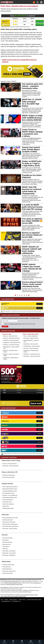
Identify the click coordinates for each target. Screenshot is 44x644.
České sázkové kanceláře (8, 573)
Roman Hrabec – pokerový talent (9, 551)
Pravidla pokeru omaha (7, 502)
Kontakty (6, 599)
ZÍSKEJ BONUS (40, 21)
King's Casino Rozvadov (7, 542)
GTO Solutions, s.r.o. (16, 601)
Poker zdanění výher (7, 567)
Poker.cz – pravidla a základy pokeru (31, 336)
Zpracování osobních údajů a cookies (34, 599)
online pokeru (20, 44)
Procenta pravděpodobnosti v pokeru (10, 491)
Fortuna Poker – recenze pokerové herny (11, 466)
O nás (2, 599)
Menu (41, 2)
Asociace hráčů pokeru (7, 569)
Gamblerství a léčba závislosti (8, 565)
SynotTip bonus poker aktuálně (9, 475)
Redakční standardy (13, 599)
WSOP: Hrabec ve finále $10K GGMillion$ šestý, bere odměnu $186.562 (32, 118)
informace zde (26, 590)
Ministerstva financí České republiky (11, 581)
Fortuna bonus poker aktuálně (8, 477)
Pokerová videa (6, 506)
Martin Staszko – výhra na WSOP (9, 553)
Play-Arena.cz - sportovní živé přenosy (31, 348)
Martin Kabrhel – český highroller (9, 555)
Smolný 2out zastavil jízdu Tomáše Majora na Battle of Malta (31, 149)
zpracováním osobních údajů (15, 324)
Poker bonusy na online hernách (9, 522)
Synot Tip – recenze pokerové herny (10, 464)
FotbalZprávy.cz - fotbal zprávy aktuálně (11, 340)
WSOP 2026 (5, 549)
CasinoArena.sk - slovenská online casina (32, 354)
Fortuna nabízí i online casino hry (9, 571)
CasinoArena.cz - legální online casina (31, 338)
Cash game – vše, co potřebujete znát (10, 495)
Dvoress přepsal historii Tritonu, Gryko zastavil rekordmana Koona (32, 284)
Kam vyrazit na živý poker (8, 538)
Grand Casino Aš (6, 547)
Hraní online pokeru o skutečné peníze (10, 524)
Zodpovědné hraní (37, 583)
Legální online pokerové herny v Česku (10, 518)
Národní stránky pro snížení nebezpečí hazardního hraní (15, 596)
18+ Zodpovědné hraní (6, 601)
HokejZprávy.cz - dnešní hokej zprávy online (12, 343)
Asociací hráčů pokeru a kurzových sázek (14, 584)
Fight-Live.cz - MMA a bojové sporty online (12, 338)
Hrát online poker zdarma (8, 520)
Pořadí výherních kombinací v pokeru (10, 489)
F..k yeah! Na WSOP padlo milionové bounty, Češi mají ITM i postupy (32, 207)
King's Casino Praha (7, 544)
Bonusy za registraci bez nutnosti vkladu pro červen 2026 (32, 235)
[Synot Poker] (11, 383)
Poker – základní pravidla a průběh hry (10, 487)
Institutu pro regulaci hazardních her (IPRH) (13, 583)
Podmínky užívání (22, 599)
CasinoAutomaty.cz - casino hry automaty (32, 346)
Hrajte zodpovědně (4, 587)
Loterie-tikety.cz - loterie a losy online (31, 344)
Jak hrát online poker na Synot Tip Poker (11, 526)
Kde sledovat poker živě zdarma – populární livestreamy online (32, 86)
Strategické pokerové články (8, 508)
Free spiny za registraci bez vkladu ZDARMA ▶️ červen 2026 (32, 221)
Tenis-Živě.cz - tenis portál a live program (11, 345)
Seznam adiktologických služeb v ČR (28, 595)
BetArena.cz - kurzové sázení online (10, 336)
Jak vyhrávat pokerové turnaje (8, 493)
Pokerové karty (6, 540)
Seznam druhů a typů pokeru (8, 504)
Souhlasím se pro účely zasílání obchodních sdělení (20, 324)
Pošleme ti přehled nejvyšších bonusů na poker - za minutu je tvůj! (21, 318)
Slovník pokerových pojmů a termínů (10, 498)
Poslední (29, 295)
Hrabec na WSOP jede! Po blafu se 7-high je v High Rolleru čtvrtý (32, 163)
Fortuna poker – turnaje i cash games (10, 529)
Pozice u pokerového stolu (8, 500)
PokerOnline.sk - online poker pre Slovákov (32, 356)
